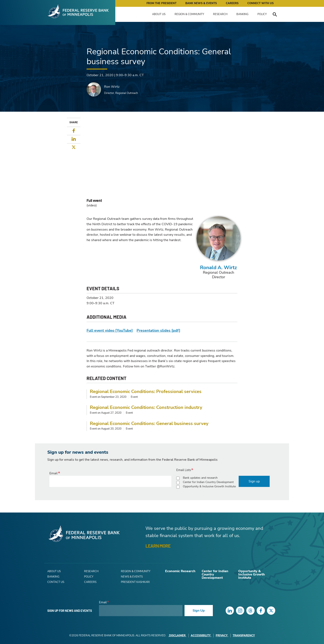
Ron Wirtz (112, 87)
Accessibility (201, 636)
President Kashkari (135, 582)
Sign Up (199, 611)
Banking (242, 14)
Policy (262, 14)
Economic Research (180, 571)
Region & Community (189, 14)
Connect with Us (260, 3)
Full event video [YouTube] (110, 330)
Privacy (222, 636)
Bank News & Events (201, 3)
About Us (159, 14)
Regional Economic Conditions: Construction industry (146, 407)
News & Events (132, 577)
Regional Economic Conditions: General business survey (149, 424)
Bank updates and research (200, 478)
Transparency (244, 636)
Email (54, 473)
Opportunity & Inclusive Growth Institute (209, 486)
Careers (232, 3)
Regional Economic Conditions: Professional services (146, 392)
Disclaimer (177, 636)
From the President (161, 3)
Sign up (254, 481)
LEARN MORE (158, 546)
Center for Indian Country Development (208, 482)
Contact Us (56, 582)
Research (220, 14)
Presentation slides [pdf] (158, 330)
